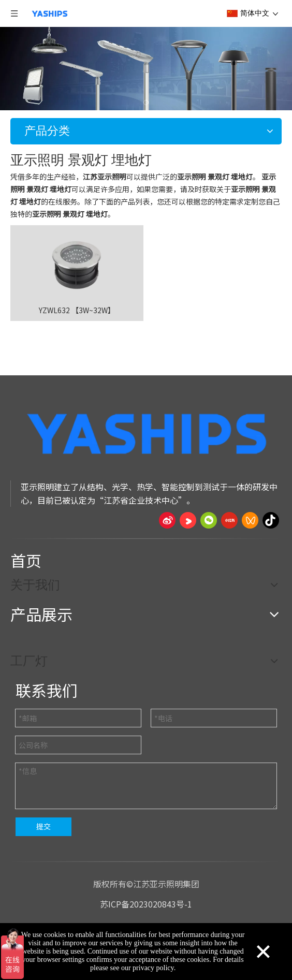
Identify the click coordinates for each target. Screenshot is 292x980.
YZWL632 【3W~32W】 (77, 310)
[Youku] (188, 520)
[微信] (209, 520)
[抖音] (271, 520)
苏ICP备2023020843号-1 (146, 904)
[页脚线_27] (146, 538)
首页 (26, 560)
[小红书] (229, 520)
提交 (43, 826)
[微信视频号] (250, 520)
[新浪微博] (167, 520)
